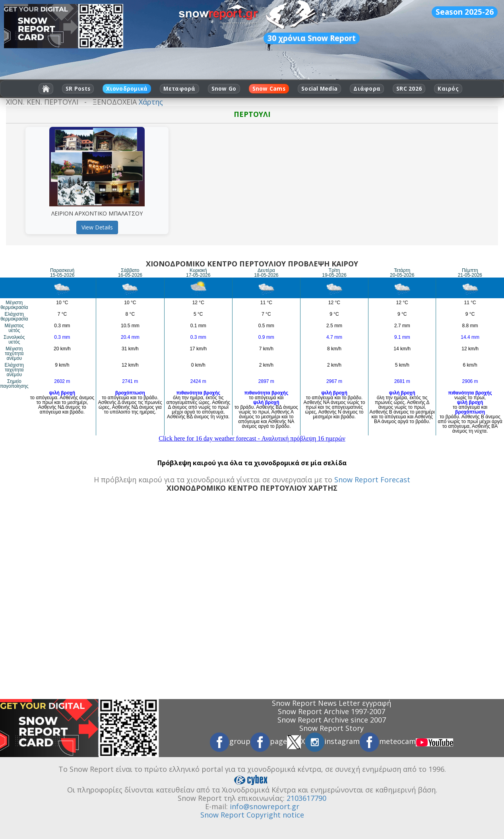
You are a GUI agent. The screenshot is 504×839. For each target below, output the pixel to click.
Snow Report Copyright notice (252, 815)
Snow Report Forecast (372, 480)
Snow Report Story (331, 728)
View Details (97, 227)
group (230, 741)
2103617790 (306, 798)
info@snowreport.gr (265, 806)
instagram (332, 741)
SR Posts (78, 89)
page (269, 741)
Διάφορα (367, 89)
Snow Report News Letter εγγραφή (331, 703)
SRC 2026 (409, 89)
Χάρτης (151, 102)
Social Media (319, 89)
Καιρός (448, 89)
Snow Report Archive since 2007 (332, 720)
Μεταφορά (179, 89)
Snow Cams (269, 89)
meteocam (388, 741)
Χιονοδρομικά (127, 89)
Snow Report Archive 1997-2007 (331, 711)
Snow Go (224, 89)
